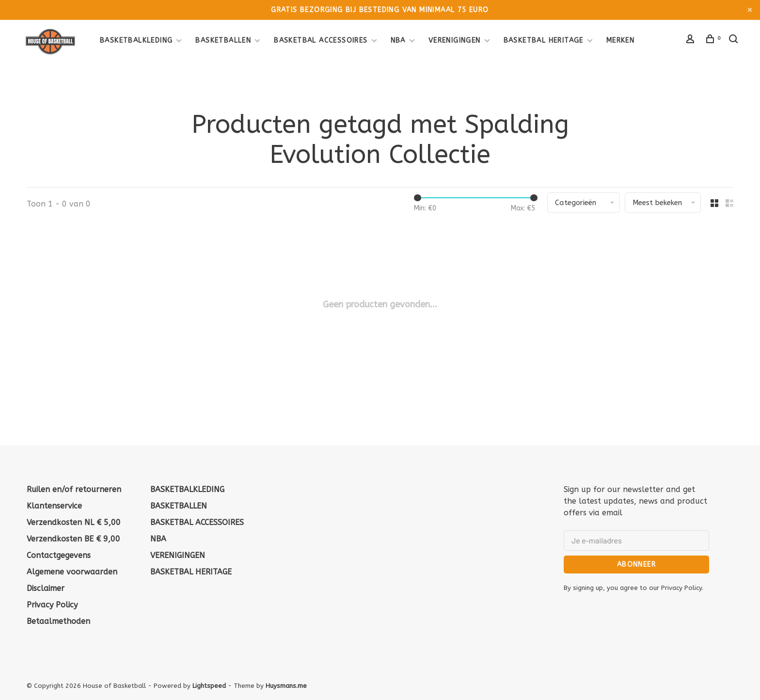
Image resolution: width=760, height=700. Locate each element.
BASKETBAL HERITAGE (544, 40)
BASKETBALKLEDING (136, 40)
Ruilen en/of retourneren (74, 489)
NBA (398, 40)
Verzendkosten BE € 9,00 (73, 539)
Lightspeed (209, 686)
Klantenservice (54, 506)
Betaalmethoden (58, 621)
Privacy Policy (52, 605)
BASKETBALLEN (223, 40)
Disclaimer (46, 588)
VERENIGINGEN (455, 40)
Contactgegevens (59, 555)
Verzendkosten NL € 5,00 (74, 522)
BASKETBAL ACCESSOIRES (321, 40)
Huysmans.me (286, 686)
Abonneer (636, 565)
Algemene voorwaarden (72, 572)
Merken (620, 40)
